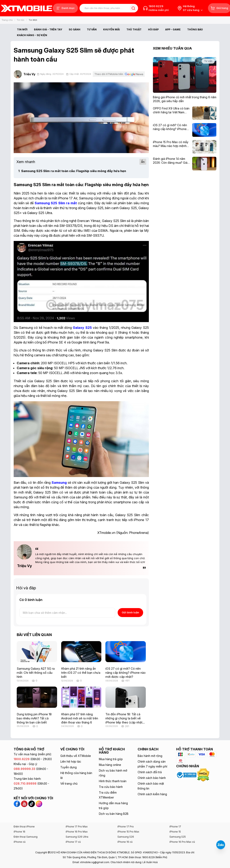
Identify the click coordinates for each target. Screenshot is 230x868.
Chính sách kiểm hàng (152, 794)
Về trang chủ (69, 784)
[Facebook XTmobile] (17, 803)
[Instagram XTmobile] (39, 803)
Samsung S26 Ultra (77, 837)
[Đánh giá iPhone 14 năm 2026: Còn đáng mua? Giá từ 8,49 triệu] (171, 161)
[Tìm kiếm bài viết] (109, 8)
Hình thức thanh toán (113, 781)
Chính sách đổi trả (150, 772)
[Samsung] (59, 483)
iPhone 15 (175, 832)
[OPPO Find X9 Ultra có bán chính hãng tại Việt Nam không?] (171, 110)
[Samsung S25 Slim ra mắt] (56, 203)
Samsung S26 (126, 837)
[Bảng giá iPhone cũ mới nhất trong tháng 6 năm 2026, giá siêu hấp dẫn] (185, 99)
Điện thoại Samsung (26, 837)
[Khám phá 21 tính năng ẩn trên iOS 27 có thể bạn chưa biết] (81, 652)
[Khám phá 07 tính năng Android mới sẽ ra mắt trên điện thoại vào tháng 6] (81, 697)
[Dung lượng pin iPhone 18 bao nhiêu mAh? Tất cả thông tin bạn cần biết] (37, 697)
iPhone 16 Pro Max (77, 832)
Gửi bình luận (130, 612)
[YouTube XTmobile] (25, 803)
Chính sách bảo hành (152, 778)
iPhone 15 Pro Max (128, 832)
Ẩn (143, 162)
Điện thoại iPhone (24, 827)
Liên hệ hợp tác (71, 761)
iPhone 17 (175, 827)
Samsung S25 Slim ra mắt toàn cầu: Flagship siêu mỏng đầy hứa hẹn (72, 171)
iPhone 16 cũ (125, 842)
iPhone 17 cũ (73, 842)
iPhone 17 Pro (126, 827)
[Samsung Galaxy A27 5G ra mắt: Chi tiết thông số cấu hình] (37, 652)
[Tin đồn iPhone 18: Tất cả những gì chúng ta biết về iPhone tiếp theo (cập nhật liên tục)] (126, 697)
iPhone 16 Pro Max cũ (182, 842)
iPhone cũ (20, 842)
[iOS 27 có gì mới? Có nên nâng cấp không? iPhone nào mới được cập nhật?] (126, 652)
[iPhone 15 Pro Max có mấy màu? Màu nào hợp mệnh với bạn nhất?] (171, 144)
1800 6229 (156, 6)
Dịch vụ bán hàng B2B (114, 814)
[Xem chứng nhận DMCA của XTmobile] (204, 775)
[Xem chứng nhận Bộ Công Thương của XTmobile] (187, 775)
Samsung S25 (178, 837)
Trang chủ (7, 20)
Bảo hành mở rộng (150, 756)
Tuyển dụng (69, 767)
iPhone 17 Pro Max (77, 827)
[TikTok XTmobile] (32, 803)
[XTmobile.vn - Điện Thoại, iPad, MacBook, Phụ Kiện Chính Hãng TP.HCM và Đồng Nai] (27, 8)
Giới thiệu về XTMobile (76, 756)
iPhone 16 (19, 832)
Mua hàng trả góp (111, 759)
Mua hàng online (110, 765)
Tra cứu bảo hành (111, 787)
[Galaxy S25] (82, 328)
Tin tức (21, 20)
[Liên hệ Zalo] (221, 845)
